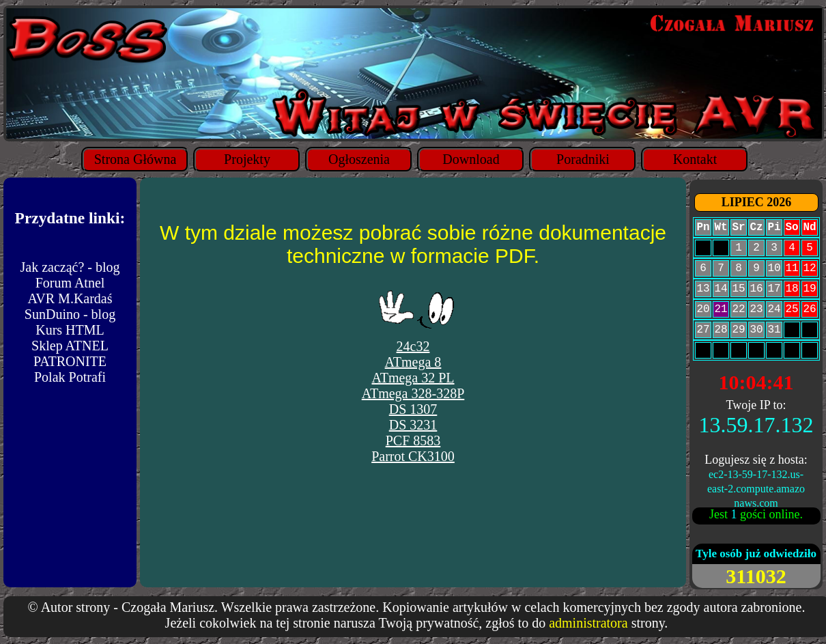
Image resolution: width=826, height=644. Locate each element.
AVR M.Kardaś (70, 298)
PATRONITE (70, 361)
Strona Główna (136, 159)
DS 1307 (413, 409)
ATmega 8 (413, 362)
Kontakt (695, 159)
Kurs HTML (70, 330)
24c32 (413, 346)
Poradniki (583, 159)
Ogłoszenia (359, 159)
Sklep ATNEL (70, 346)
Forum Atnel (70, 283)
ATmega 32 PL (413, 378)
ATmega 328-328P (413, 393)
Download (471, 159)
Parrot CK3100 (413, 456)
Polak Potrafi (70, 377)
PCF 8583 (413, 440)
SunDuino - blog (70, 314)
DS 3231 (413, 425)
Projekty (247, 159)
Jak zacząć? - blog (70, 267)
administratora (588, 623)
